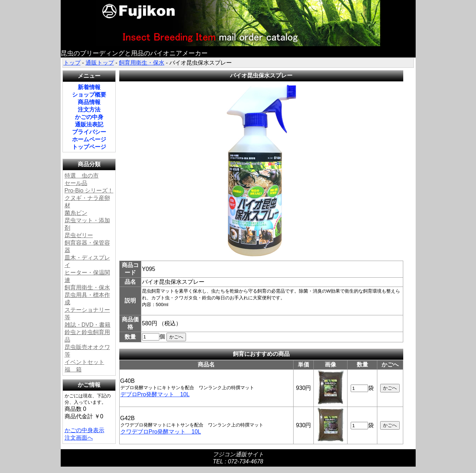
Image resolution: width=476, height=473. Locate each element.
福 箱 (73, 369)
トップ (72, 63)
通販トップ (100, 63)
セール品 (76, 183)
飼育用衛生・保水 (142, 63)
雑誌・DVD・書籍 (88, 325)
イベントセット (84, 362)
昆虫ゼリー (79, 235)
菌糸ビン (76, 213)
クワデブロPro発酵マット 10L (161, 432)
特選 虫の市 (82, 176)
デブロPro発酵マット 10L (155, 394)
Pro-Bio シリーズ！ (89, 191)
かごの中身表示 (84, 430)
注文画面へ (79, 438)
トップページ (89, 147)
